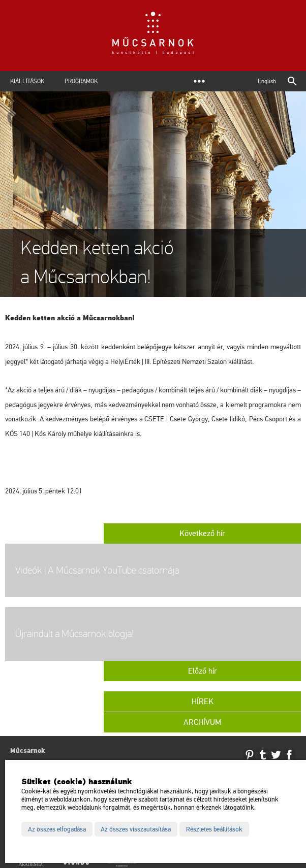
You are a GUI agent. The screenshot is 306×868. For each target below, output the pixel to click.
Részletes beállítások (214, 829)
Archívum (202, 722)
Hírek (203, 702)
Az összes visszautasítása (136, 829)
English (267, 81)
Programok (81, 81)
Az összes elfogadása (57, 829)
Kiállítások (27, 81)
